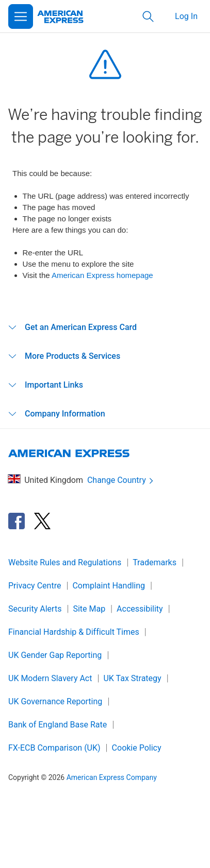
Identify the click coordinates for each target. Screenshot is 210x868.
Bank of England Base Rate (58, 725)
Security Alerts (35, 609)
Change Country (121, 481)
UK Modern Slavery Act (50, 678)
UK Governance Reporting (55, 701)
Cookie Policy (137, 748)
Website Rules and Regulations (65, 562)
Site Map (89, 609)
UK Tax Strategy (132, 678)
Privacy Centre (35, 586)
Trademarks (155, 562)
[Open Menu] (21, 16)
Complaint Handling (109, 586)
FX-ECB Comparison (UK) (54, 748)
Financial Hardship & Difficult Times (74, 632)
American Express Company (112, 777)
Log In (186, 16)
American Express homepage (102, 275)
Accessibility (140, 609)
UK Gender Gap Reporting (55, 655)
